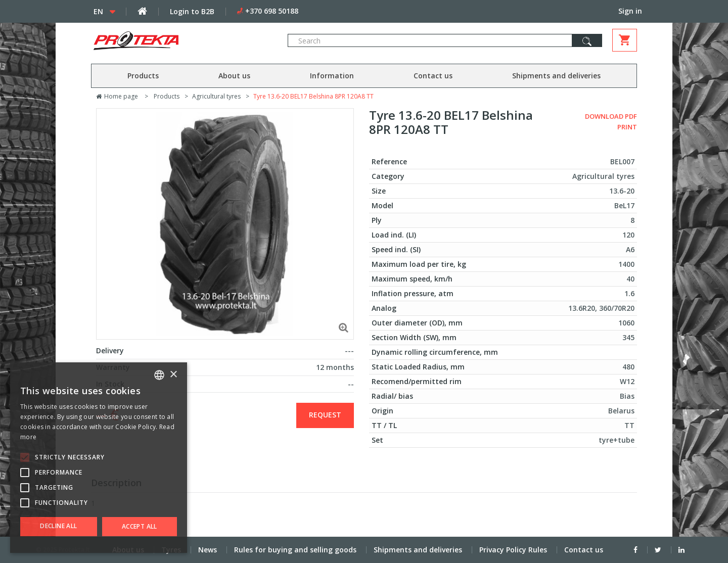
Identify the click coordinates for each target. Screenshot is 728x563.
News (208, 550)
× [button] (173, 375)
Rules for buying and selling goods (295, 550)
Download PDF (611, 116)
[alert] (99, 458)
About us (234, 76)
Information (332, 76)
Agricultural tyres (216, 96)
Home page (117, 96)
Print (627, 127)
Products (143, 76)
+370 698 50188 (272, 11)
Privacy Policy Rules (513, 550)
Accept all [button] (140, 526)
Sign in (630, 11)
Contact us (433, 76)
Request (325, 415)
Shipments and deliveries (556, 76)
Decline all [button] (58, 526)
